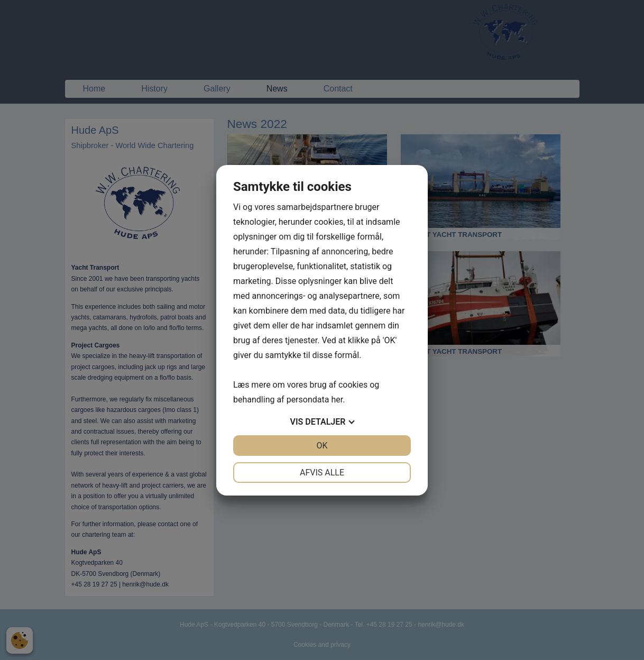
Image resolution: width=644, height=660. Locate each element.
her (337, 400)
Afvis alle (322, 473)
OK (322, 446)
